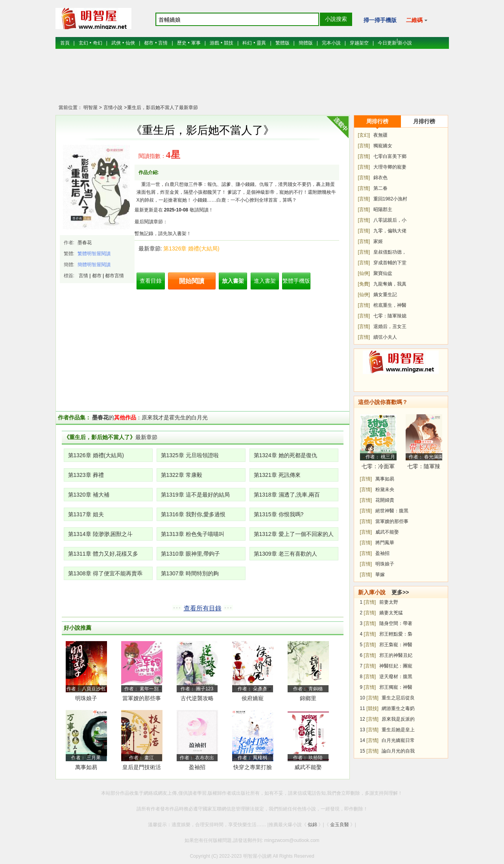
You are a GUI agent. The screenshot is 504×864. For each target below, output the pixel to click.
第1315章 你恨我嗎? (279, 514)
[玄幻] (364, 135)
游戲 (214, 43)
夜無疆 (380, 135)
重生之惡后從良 (398, 698)
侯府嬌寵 (253, 698)
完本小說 (331, 43)
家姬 (378, 241)
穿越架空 (359, 43)
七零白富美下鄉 (390, 156)
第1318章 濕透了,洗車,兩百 (287, 495)
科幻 (247, 43)
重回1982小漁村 (390, 199)
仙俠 (130, 43)
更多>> (400, 592)
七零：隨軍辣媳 (390, 316)
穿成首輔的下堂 (390, 263)
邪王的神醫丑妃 (396, 655)
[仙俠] (364, 273)
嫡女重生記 (385, 295)
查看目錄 (151, 281)
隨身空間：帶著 (396, 623)
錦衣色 (380, 178)
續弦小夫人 (385, 337)
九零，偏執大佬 (390, 231)
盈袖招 (197, 767)
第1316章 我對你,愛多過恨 (193, 514)
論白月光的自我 (398, 751)
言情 (163, 43)
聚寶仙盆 (383, 273)
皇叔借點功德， (390, 252)
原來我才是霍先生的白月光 (175, 417)
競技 (229, 43)
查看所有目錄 (203, 608)
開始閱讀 (192, 281)
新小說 (405, 43)
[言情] (364, 146)
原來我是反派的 (398, 719)
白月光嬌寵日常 (398, 740)
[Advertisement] (252, 81)
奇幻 (98, 43)
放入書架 (233, 281)
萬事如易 (86, 767)
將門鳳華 (385, 543)
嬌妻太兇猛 (391, 613)
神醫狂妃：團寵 (396, 666)
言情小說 (112, 108)
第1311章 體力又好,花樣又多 (103, 554)
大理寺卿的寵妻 (390, 167)
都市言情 (114, 276)
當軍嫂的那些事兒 (142, 700)
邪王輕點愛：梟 (396, 634)
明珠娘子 (86, 698)
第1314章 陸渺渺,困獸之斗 (101, 534)
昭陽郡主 (383, 210)
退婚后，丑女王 (390, 326)
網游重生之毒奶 (398, 708)
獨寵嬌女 (383, 146)
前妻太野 (389, 602)
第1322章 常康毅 (182, 475)
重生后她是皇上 (398, 730)
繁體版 (282, 43)
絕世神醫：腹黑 (392, 511)
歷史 (182, 43)
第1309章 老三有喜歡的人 (285, 554)
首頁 (65, 43)
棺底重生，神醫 (390, 305)
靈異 (261, 43)
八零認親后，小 (390, 220)
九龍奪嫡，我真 (390, 284)
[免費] (364, 284)
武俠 (116, 43)
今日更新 (387, 43)
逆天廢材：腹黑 (396, 677)
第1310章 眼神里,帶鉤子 (191, 554)
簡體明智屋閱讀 (94, 265)
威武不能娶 (308, 767)
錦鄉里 (308, 698)
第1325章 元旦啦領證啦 (190, 455)
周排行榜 (377, 121)
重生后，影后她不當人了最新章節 (162, 108)
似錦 (312, 825)
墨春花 (85, 243)
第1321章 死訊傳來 (277, 475)
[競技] (372, 708)
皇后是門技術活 (142, 767)
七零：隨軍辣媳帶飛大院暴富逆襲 (424, 468)
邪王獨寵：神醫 (396, 687)
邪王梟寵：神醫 (396, 645)
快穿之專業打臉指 (253, 769)
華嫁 (380, 575)
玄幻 (83, 43)
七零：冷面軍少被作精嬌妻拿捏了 (378, 468)
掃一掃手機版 (380, 20)
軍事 (196, 43)
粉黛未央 (385, 489)
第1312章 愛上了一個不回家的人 (294, 534)
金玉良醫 (340, 825)
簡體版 (306, 43)
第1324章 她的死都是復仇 (285, 455)
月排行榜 (424, 121)
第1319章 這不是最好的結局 (195, 495)
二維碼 (417, 20)
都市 (149, 43)
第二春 (380, 188)
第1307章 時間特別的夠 (190, 573)
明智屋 (90, 108)
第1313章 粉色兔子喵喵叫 (193, 534)
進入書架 (265, 281)
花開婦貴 (385, 500)
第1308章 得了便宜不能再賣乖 (105, 573)
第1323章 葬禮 (86, 475)
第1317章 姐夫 (86, 514)
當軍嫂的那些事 (392, 521)
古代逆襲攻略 (197, 698)
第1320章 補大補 (89, 495)
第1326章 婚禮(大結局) (191, 248)
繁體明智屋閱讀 (94, 254)
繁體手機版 (296, 281)
